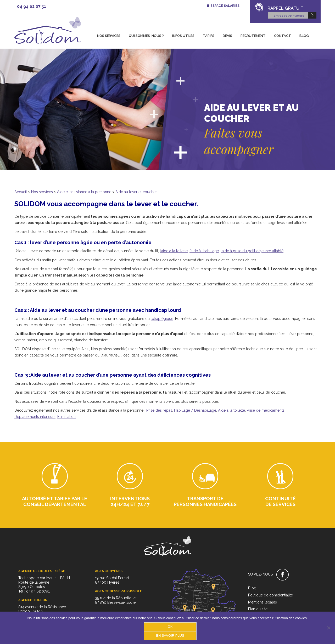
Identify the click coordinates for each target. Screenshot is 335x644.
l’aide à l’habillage (204, 251)
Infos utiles (183, 36)
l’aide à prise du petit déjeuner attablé (252, 251)
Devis (227, 36)
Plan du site (258, 609)
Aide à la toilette (231, 410)
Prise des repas (159, 410)
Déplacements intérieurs (35, 417)
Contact (283, 36)
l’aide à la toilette (174, 251)
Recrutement (253, 36)
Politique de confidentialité (270, 595)
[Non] (328, 628)
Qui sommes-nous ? (146, 36)
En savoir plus (170, 636)
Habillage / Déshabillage (195, 410)
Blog (304, 36)
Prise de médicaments (266, 410)
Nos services (109, 36)
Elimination (66, 417)
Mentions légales (263, 602)
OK (170, 627)
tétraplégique (162, 319)
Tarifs (209, 36)
